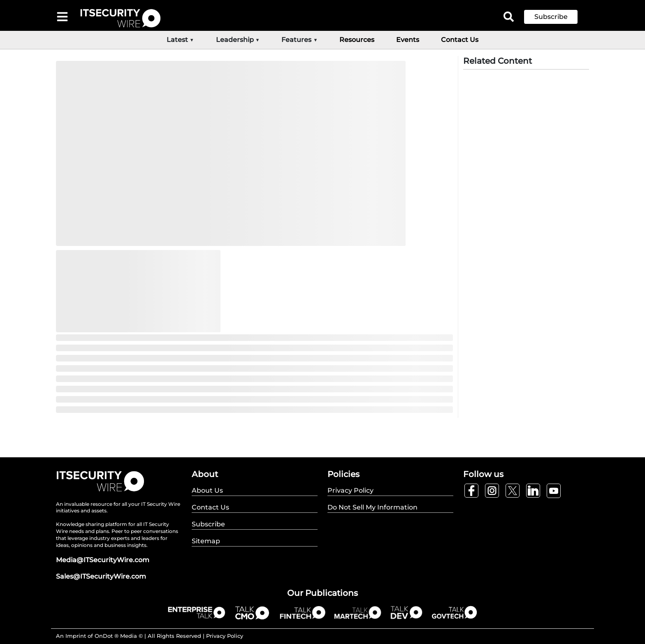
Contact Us (460, 40)
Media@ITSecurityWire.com (103, 560)
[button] (557, 17)
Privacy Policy (225, 636)
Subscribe (551, 17)
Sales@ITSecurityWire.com (101, 576)
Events (408, 40)
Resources (357, 40)
